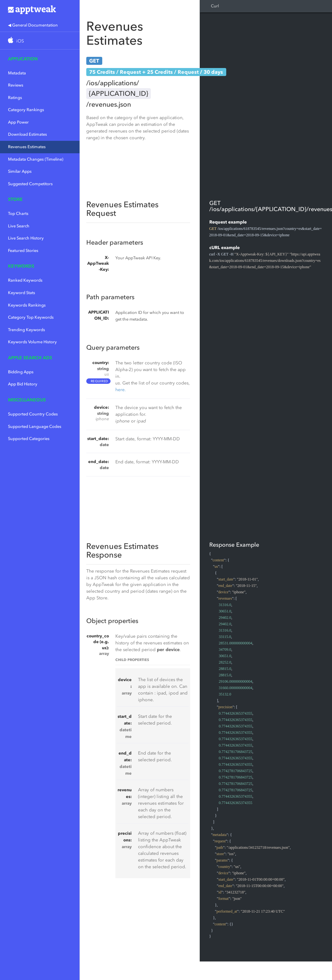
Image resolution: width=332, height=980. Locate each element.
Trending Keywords (27, 330)
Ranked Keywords (25, 280)
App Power (18, 122)
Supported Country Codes (33, 414)
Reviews (16, 85)
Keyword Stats (22, 293)
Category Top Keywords (31, 317)
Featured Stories (23, 251)
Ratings (15, 98)
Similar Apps (20, 171)
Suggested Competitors (30, 184)
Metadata (17, 73)
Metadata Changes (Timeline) (36, 159)
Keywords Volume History (32, 342)
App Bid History (23, 384)
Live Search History (26, 238)
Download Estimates (27, 134)
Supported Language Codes (35, 426)
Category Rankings (26, 110)
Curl (215, 6)
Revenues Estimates (27, 147)
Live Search (19, 226)
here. (121, 390)
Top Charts (18, 213)
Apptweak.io (40, 10)
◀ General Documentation (33, 25)
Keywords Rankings (27, 305)
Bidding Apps (21, 372)
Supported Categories (29, 439)
